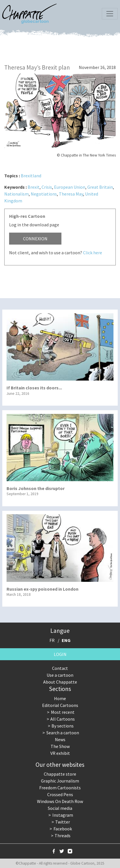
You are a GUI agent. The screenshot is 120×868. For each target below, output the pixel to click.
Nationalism (16, 194)
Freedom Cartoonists (60, 788)
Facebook (63, 829)
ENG (66, 640)
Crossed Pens (60, 794)
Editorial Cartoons (60, 705)
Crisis (47, 187)
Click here (93, 253)
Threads (63, 836)
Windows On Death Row (60, 801)
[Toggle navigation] (110, 14)
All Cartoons (63, 719)
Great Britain (100, 187)
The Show (60, 746)
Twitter (63, 822)
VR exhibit (60, 753)
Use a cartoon (60, 675)
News (60, 739)
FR (52, 640)
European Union (70, 187)
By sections (63, 726)
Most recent (63, 712)
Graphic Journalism (60, 781)
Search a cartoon (63, 733)
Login (60, 654)
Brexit (34, 187)
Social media (60, 808)
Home (60, 698)
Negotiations (44, 194)
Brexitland (31, 176)
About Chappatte (60, 682)
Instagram (63, 815)
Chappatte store (60, 774)
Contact (60, 668)
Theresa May (71, 194)
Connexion (35, 239)
